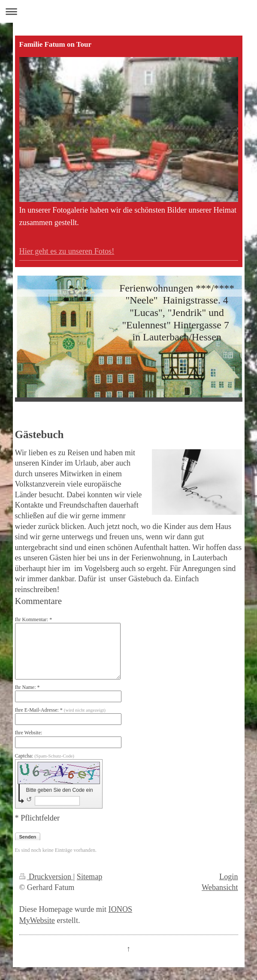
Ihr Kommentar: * (34, 619)
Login (228, 877)
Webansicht (220, 887)
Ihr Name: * (27, 687)
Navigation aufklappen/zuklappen (128, 11)
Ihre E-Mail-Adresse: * (60, 710)
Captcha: (45, 756)
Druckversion (46, 877)
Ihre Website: (29, 733)
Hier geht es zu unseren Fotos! (67, 251)
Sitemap (90, 877)
